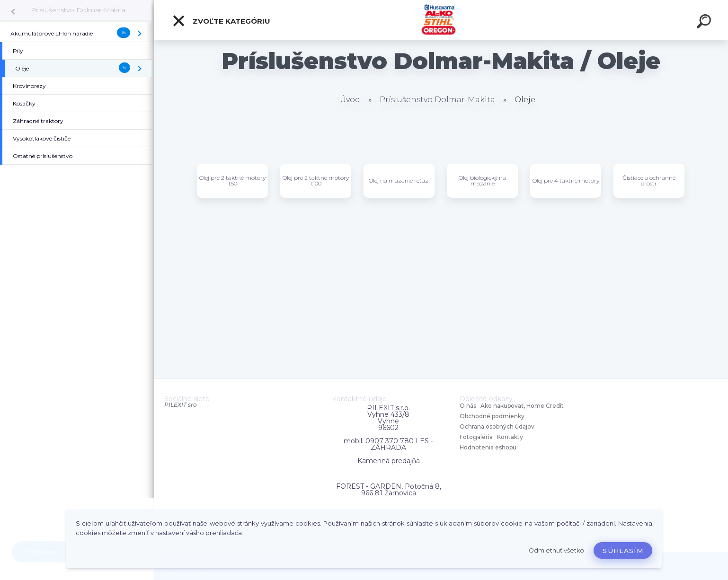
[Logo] (441, 20)
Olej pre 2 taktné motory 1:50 (232, 180)
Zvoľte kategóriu (221, 21)
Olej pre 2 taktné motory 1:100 (316, 180)
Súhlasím (623, 551)
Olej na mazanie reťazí (399, 180)
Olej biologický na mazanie (482, 180)
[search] (705, 23)
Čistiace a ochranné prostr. (649, 180)
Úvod (350, 100)
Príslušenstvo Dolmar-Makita (78, 10)
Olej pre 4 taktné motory (566, 180)
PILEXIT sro (181, 405)
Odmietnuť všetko (556, 550)
